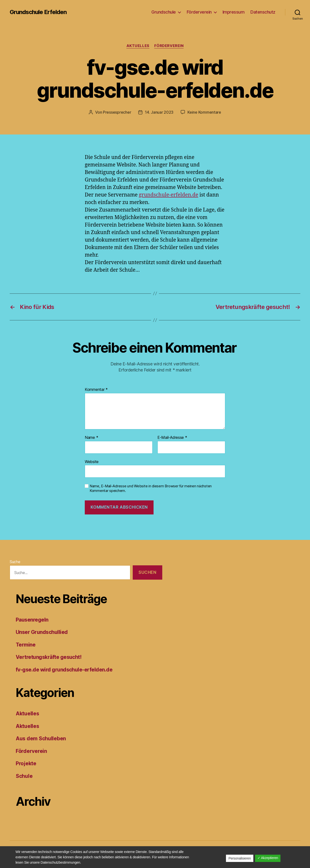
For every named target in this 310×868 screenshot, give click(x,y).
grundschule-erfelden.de (168, 195)
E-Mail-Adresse (172, 438)
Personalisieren (240, 858)
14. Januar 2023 (159, 112)
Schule (24, 776)
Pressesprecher (117, 112)
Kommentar (96, 390)
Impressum (234, 12)
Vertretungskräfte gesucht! (49, 657)
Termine (26, 645)
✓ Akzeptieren (268, 858)
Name (91, 438)
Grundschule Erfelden (38, 12)
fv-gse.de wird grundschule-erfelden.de (64, 670)
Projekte (26, 763)
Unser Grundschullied (42, 632)
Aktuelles (138, 46)
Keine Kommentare (204, 112)
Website (92, 462)
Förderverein (199, 12)
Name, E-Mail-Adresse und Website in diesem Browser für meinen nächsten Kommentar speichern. (151, 488)
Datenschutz (263, 12)
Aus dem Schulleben (41, 738)
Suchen (147, 572)
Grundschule (164, 12)
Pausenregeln (32, 620)
